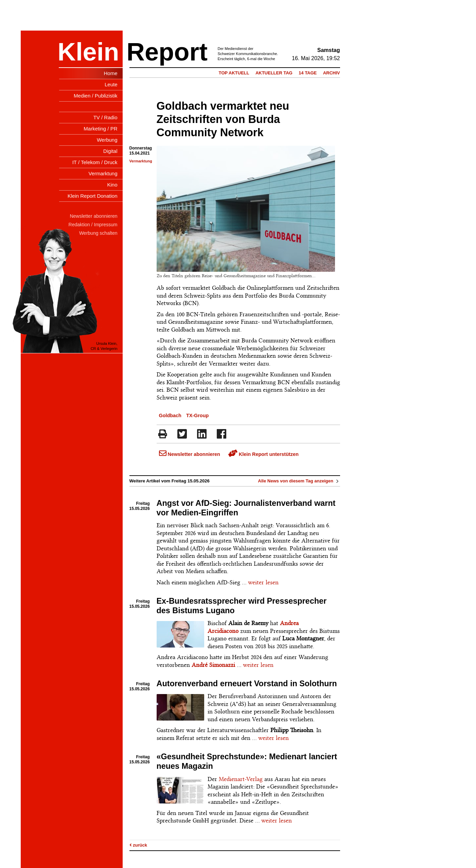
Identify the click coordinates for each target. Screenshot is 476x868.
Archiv (332, 73)
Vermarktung (141, 161)
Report (167, 52)
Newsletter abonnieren (190, 454)
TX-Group (197, 415)
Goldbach (170, 415)
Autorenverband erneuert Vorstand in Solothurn (247, 684)
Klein (89, 52)
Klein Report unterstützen (263, 454)
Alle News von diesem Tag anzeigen (299, 481)
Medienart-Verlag (241, 779)
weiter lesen (263, 582)
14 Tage (308, 73)
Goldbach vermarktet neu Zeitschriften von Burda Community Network (223, 119)
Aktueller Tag (274, 73)
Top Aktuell (234, 73)
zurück (138, 845)
